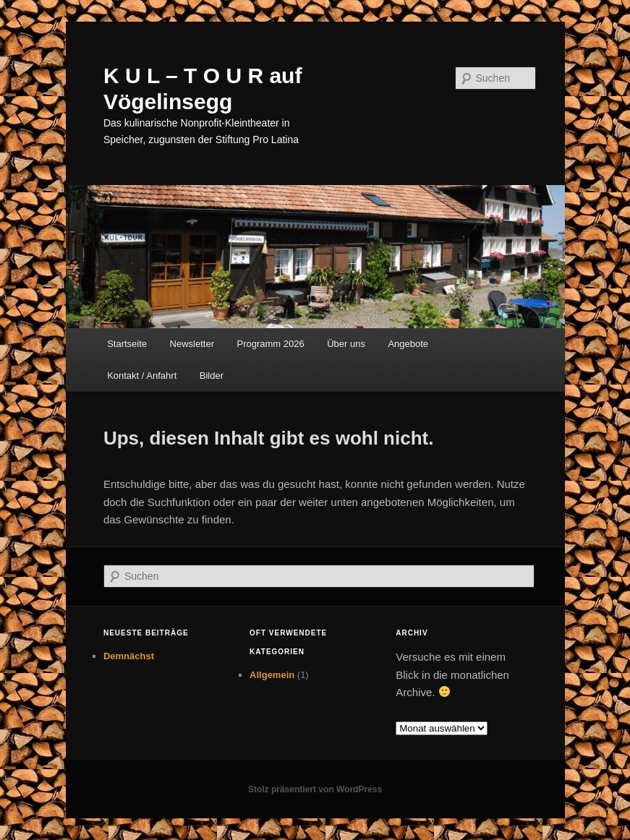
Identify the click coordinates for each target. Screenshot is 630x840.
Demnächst (129, 656)
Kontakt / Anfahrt (142, 376)
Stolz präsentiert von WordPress (315, 789)
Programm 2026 (270, 344)
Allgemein (272, 675)
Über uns (346, 344)
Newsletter (192, 344)
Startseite (127, 344)
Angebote (408, 344)
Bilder (212, 376)
